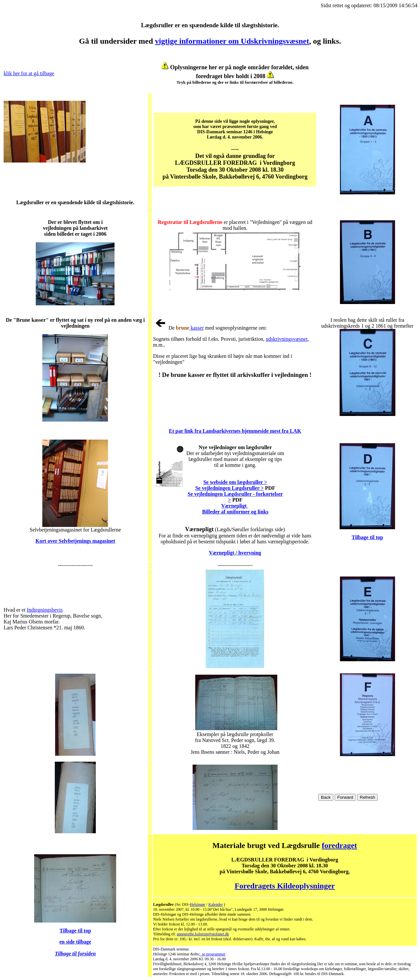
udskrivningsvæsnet (287, 339)
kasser (197, 328)
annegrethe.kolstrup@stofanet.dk (203, 934)
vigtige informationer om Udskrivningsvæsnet (232, 41)
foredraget (340, 845)
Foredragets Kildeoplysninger (285, 886)
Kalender (216, 904)
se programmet (213, 954)
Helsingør (197, 904)
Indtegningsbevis (45, 610)
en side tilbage (75, 942)
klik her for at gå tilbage (29, 73)
